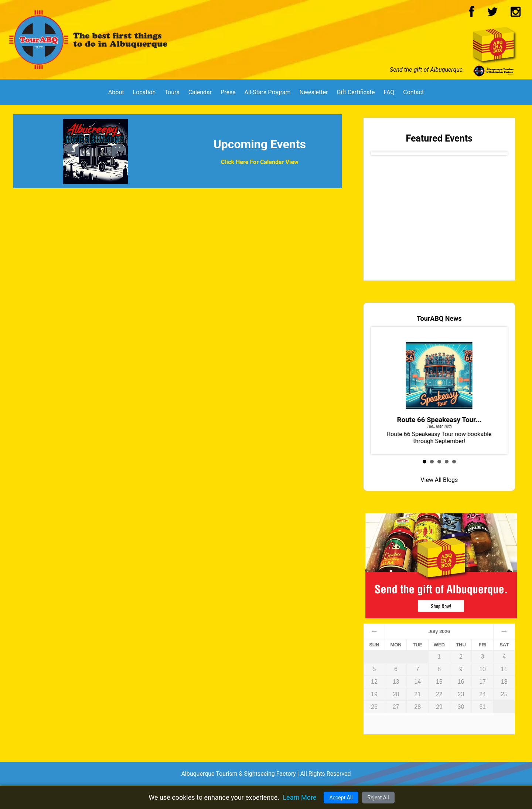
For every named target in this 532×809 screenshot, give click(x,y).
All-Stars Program (267, 92)
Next (494, 155)
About (116, 92)
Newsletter (313, 92)
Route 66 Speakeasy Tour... (439, 420)
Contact (413, 92)
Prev (384, 155)
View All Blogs (439, 480)
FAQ (389, 92)
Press (228, 92)
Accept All (341, 798)
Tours (172, 92)
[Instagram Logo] (516, 14)
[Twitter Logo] (492, 14)
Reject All (378, 798)
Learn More (299, 797)
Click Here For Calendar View (260, 162)
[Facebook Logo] (472, 14)
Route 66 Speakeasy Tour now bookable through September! (439, 390)
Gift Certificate (356, 92)
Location (144, 92)
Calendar (200, 92)
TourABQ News (439, 318)
